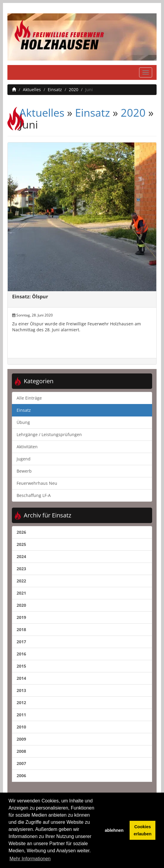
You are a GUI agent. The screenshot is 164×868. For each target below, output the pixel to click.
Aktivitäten (27, 447)
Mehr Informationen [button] (30, 859)
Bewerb (24, 471)
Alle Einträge (29, 398)
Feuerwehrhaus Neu (37, 483)
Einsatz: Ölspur (30, 297)
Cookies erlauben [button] (143, 830)
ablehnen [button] (114, 830)
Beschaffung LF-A (34, 495)
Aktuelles (32, 90)
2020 (74, 90)
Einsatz (55, 90)
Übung (23, 422)
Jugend (24, 459)
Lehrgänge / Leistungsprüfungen (49, 434)
